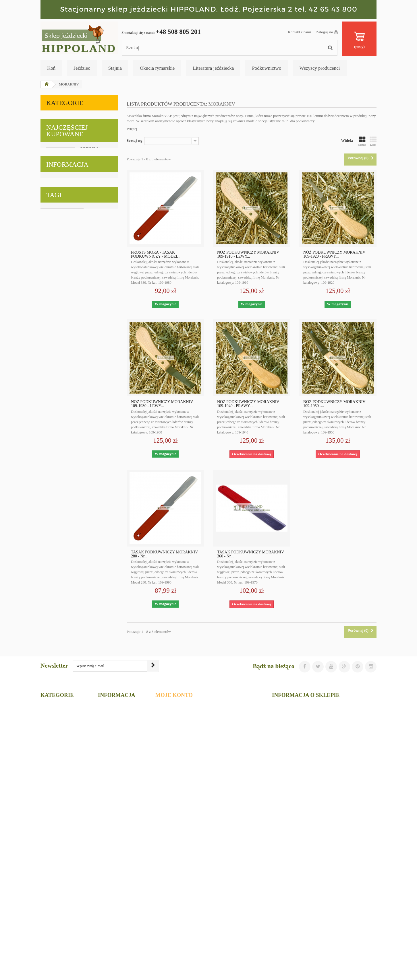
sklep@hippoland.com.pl (312, 925)
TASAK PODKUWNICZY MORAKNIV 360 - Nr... (251, 554)
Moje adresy (168, 906)
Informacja (67, 670)
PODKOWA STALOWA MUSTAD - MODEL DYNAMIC (90, 283)
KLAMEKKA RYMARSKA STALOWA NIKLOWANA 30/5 (93, 494)
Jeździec (82, 68)
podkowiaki (53, 799)
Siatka (362, 141)
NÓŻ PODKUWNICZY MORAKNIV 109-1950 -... (334, 404)
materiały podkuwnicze (62, 782)
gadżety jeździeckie (59, 808)
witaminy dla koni (58, 791)
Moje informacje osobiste (180, 914)
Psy (51, 200)
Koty (52, 214)
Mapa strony (110, 944)
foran (73, 799)
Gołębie (55, 227)
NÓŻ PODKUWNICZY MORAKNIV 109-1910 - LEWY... (248, 254)
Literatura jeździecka (213, 68)
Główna (106, 921)
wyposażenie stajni (94, 791)
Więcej (132, 129)
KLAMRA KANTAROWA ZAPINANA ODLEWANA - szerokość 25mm (94, 567)
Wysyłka (59, 685)
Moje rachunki (170, 899)
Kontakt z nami (300, 32)
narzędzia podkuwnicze (62, 765)
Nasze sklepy (63, 727)
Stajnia (115, 68)
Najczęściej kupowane (67, 254)
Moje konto (174, 875)
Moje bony (166, 921)
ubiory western (99, 782)
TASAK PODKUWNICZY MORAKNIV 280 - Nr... (164, 554)
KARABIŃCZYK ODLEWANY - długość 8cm (95, 351)
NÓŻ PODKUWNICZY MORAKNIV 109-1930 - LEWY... (162, 404)
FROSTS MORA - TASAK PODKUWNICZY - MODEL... (156, 254)
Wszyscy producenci (319, 68)
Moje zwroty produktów (179, 891)
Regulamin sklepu (67, 702)
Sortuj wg (135, 140)
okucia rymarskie (98, 774)
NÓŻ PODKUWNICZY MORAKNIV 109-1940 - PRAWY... (248, 404)
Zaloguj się (327, 32)
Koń (51, 68)
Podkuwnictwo (267, 68)
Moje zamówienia (173, 884)
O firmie (59, 710)
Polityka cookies (66, 694)
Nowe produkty (113, 891)
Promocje (107, 884)
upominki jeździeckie (60, 774)
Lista (373, 141)
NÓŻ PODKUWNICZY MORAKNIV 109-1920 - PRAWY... (334, 254)
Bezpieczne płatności (69, 719)
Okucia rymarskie (157, 68)
